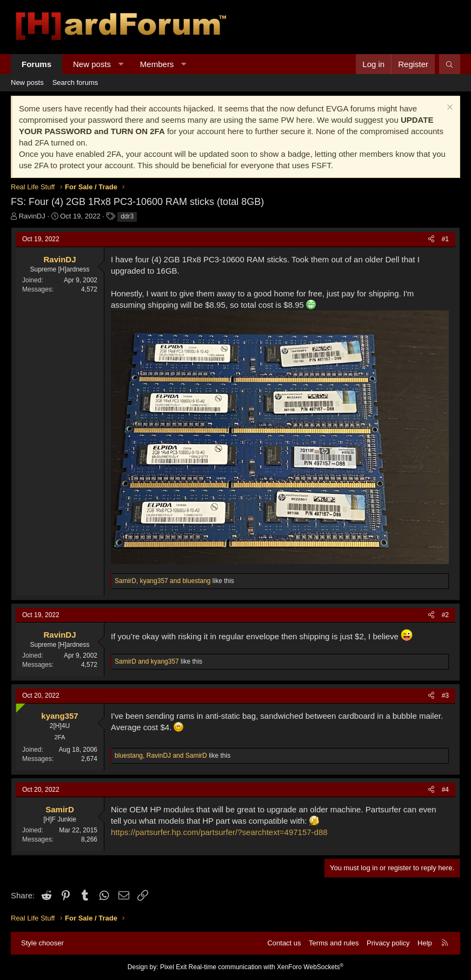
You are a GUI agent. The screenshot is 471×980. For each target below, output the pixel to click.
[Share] (431, 239)
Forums (37, 64)
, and (162, 581)
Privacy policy (388, 943)
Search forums (75, 82)
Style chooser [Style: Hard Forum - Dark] (42, 943)
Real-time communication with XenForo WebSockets (266, 967)
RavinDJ (32, 216)
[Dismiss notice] (449, 108)
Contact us (284, 943)
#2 (445, 615)
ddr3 (127, 216)
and (147, 661)
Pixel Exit (173, 967)
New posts (92, 64)
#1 (445, 239)
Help (425, 943)
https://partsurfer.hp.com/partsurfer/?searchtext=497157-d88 (219, 832)
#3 (445, 696)
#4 (445, 790)
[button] (121, 64)
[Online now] (18, 706)
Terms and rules (334, 943)
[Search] (450, 64)
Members (157, 64)
